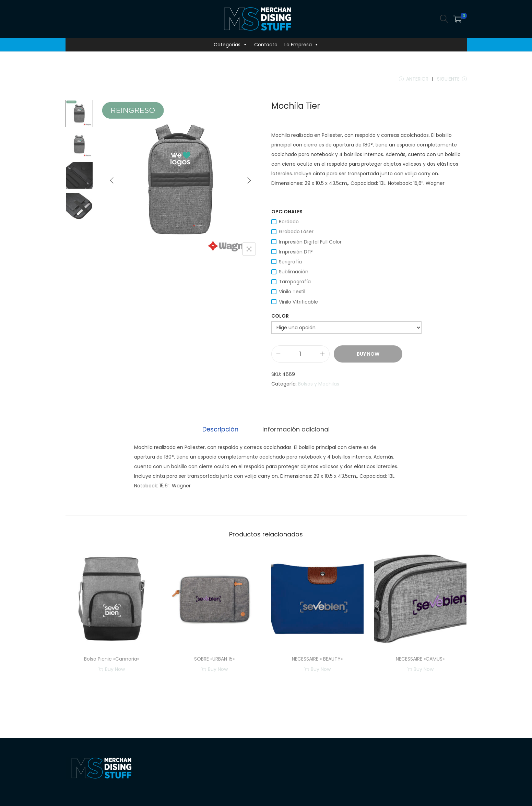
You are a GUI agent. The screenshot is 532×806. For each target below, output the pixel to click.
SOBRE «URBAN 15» (214, 660)
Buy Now (368, 355)
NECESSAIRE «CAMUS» (420, 660)
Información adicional (295, 430)
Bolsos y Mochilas (319, 385)
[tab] (221, 430)
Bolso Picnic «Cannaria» (112, 660)
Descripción (221, 430)
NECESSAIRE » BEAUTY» (317, 660)
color (280, 317)
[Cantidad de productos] (300, 355)
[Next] (249, 181)
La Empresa (302, 45)
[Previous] (112, 181)
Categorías (230, 45)
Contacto (266, 45)
